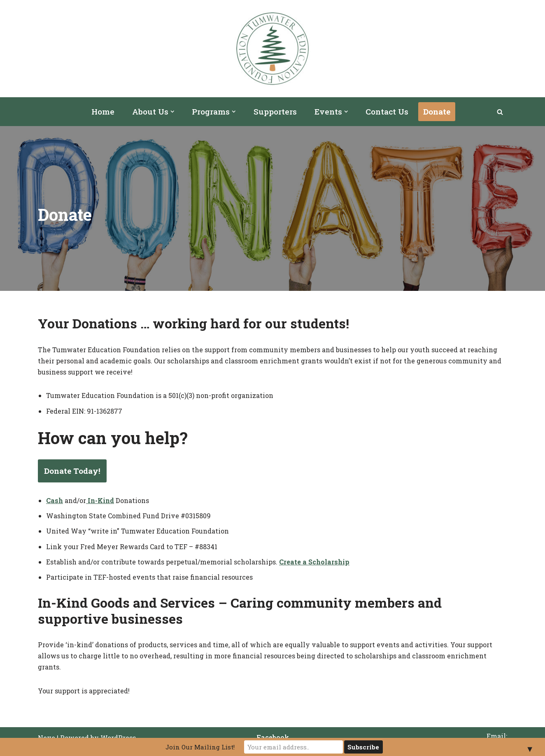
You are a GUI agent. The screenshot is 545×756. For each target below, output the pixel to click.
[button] (172, 112)
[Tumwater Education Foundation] (272, 49)
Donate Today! (72, 471)
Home (103, 111)
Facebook (273, 737)
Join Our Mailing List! (200, 747)
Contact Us (387, 111)
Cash (55, 500)
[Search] (500, 112)
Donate (437, 111)
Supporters (275, 111)
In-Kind (101, 500)
